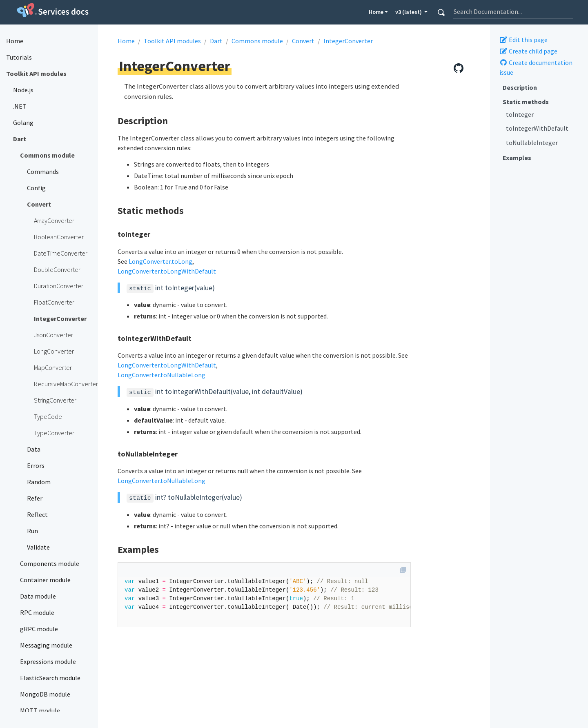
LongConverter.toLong (160, 261)
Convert (303, 41)
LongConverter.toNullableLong (161, 375)
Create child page (528, 51)
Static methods (526, 102)
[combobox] (513, 11)
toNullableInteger (532, 142)
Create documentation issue (536, 67)
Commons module (257, 41)
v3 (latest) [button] (409, 12)
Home (376, 12)
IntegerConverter (348, 41)
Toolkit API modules (172, 41)
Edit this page (523, 40)
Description (520, 87)
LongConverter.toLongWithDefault (167, 271)
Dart (216, 41)
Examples (517, 158)
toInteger (520, 114)
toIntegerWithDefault (537, 128)
